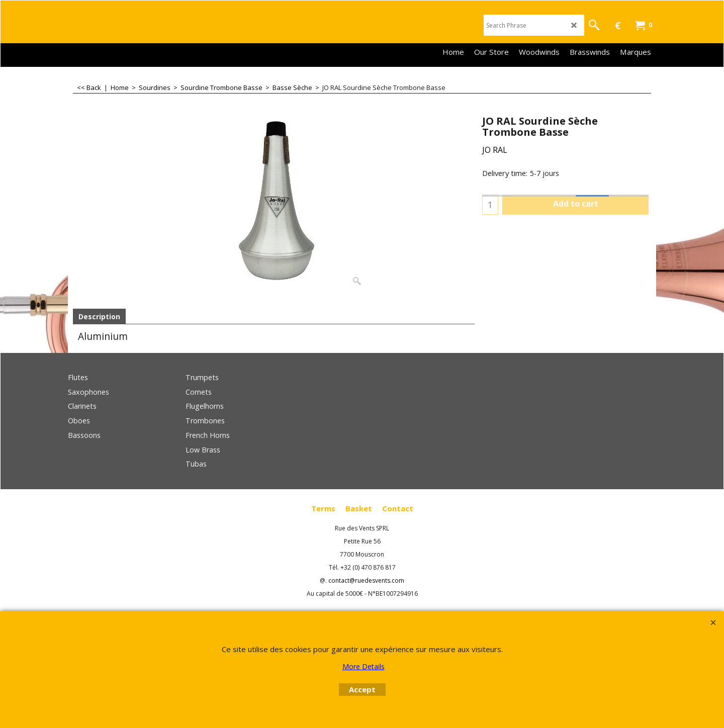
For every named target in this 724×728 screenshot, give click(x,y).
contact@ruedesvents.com (366, 580)
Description (99, 316)
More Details (364, 666)
